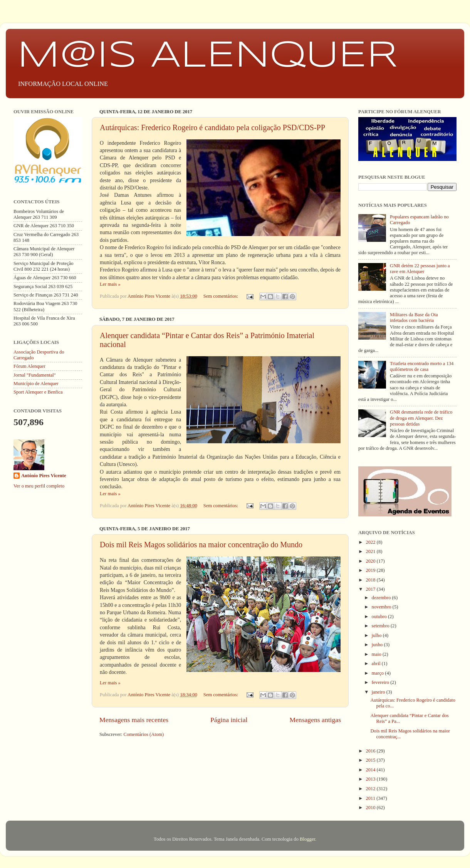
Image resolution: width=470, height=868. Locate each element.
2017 (371, 589)
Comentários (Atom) (144, 734)
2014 (371, 770)
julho (377, 635)
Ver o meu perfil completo (39, 486)
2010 (371, 808)
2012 (371, 789)
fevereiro (381, 682)
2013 (371, 779)
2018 (371, 580)
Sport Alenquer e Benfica (38, 392)
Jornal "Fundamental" (35, 375)
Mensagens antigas (315, 720)
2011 (371, 798)
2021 (371, 551)
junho (378, 645)
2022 (371, 542)
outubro (380, 617)
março (379, 673)
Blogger (307, 839)
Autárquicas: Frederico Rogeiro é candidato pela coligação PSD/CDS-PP (212, 127)
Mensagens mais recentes (134, 720)
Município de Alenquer (36, 384)
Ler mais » (110, 284)
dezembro (382, 598)
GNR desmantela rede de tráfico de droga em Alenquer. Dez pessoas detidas (421, 418)
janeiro (379, 692)
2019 (371, 570)
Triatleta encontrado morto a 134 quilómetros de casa (422, 366)
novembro (382, 607)
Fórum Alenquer (29, 366)
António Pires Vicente (44, 476)
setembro (381, 626)
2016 (371, 751)
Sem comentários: (222, 296)
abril (377, 664)
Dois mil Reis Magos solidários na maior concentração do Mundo (201, 545)
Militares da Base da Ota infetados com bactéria (414, 318)
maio (377, 654)
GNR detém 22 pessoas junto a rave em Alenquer (420, 269)
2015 (371, 760)
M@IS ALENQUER (207, 56)
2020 (371, 561)
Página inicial (229, 720)
